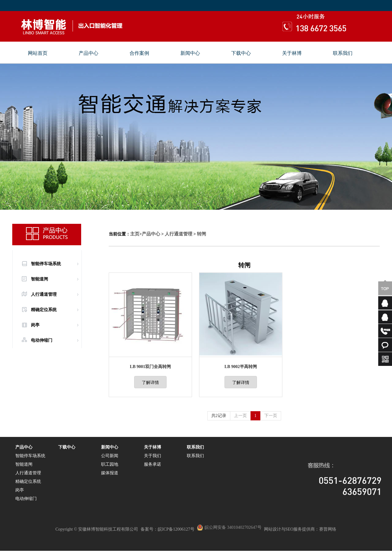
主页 (135, 234)
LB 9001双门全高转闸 (150, 367)
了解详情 (150, 383)
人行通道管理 (44, 294)
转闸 (202, 234)
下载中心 (241, 53)
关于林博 (292, 53)
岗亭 (35, 325)
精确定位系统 (44, 310)
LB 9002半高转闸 (241, 367)
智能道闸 (40, 279)
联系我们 (343, 53)
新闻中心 (190, 53)
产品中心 (89, 53)
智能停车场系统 (46, 264)
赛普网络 (328, 529)
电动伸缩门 (42, 340)
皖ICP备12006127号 (176, 529)
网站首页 (38, 53)
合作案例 (139, 53)
